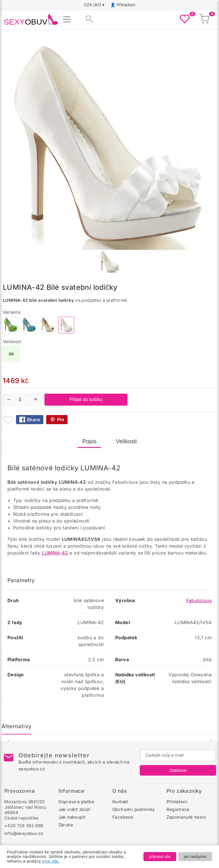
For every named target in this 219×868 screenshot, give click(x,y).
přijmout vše (160, 857)
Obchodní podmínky (134, 809)
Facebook (123, 817)
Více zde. (51, 861)
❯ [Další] (210, 741)
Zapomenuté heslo (186, 817)
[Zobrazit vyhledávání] (88, 19)
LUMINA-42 (55, 553)
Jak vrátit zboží (75, 809)
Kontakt (120, 802)
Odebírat (178, 770)
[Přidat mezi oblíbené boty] (8, 420)
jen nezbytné (195, 857)
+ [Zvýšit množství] (36, 399)
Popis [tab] (89, 441)
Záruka (66, 825)
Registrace (178, 809)
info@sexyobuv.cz (24, 833)
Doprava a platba (76, 802)
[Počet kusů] (22, 400)
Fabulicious (199, 600)
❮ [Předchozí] (9, 741)
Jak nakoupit (72, 817)
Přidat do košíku (86, 399)
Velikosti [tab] (126, 441)
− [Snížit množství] (9, 399)
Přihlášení (126, 5)
